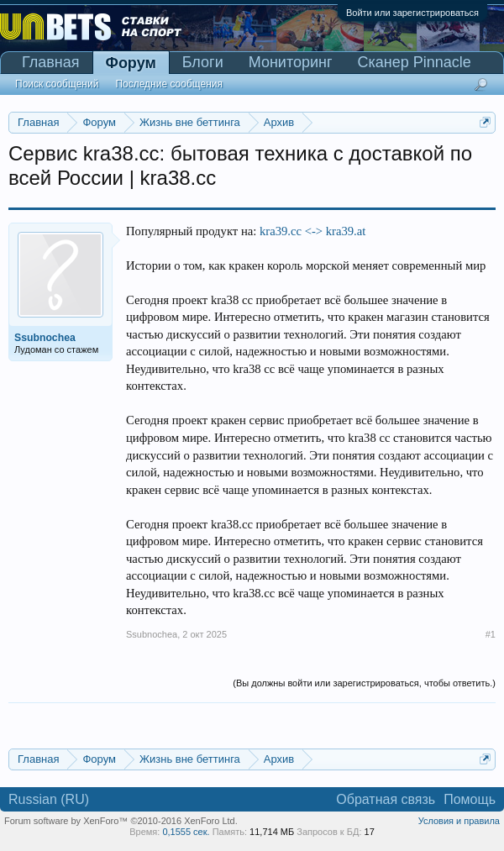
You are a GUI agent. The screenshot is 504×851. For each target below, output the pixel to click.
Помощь (470, 799)
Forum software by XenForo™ (121, 821)
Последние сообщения (169, 84)
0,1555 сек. (186, 832)
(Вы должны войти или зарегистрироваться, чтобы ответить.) (364, 683)
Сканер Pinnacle (415, 62)
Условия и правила (459, 821)
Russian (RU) (49, 799)
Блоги (203, 62)
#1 (491, 634)
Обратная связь (386, 799)
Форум (131, 63)
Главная (51, 62)
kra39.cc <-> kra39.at (312, 231)
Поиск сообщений (57, 84)
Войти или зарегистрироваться (412, 13)
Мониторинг (291, 62)
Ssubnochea (152, 634)
